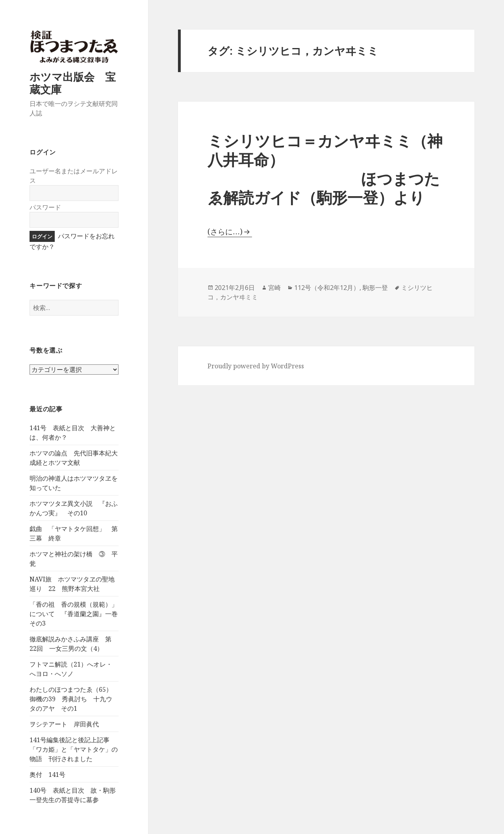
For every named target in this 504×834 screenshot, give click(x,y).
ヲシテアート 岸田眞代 (64, 724)
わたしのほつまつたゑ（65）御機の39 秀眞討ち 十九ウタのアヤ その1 (71, 699)
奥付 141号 (47, 775)
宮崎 (274, 288)
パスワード (45, 207)
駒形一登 (375, 288)
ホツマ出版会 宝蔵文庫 (73, 83)
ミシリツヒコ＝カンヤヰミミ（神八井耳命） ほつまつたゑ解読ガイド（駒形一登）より (325, 169)
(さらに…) (225, 232)
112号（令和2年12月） (327, 288)
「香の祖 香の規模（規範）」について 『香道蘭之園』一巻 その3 (77, 614)
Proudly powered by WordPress (256, 366)
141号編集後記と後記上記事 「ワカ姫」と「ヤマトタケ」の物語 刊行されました (74, 749)
